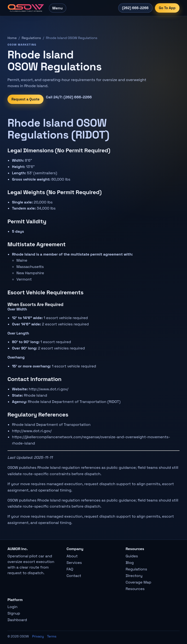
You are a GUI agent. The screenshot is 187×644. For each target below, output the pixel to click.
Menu (58, 8)
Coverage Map (139, 582)
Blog (130, 563)
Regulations (31, 38)
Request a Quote (26, 99)
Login (13, 607)
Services (74, 563)
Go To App (167, 8)
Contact (74, 576)
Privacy (38, 636)
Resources (135, 589)
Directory (134, 576)
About (72, 556)
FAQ (70, 569)
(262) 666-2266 (135, 8)
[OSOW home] (26, 8)
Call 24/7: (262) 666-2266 (69, 97)
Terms (52, 636)
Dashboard (17, 620)
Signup (14, 613)
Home (12, 38)
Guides (132, 556)
